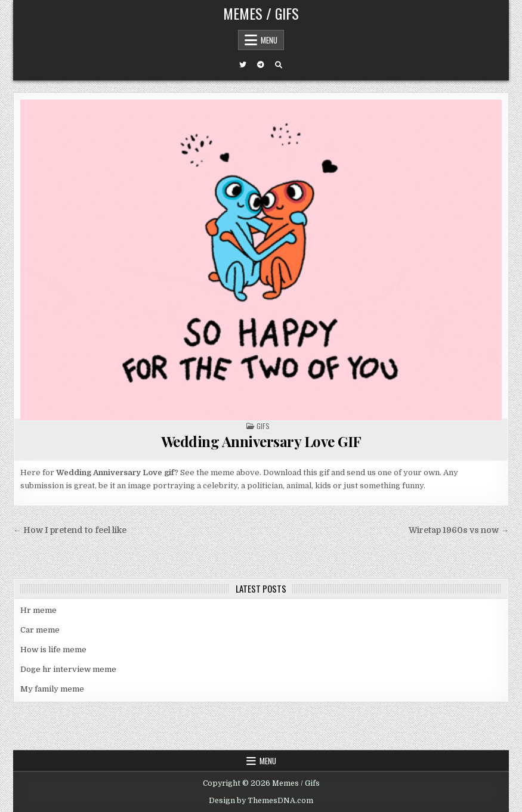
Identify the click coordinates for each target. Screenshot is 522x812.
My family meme (52, 689)
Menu (269, 40)
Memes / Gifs (261, 13)
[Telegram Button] (261, 65)
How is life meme (53, 650)
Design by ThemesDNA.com (261, 801)
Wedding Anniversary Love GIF (261, 441)
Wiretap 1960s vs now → (459, 530)
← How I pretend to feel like (70, 530)
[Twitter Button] (243, 65)
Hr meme (38, 610)
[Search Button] (279, 65)
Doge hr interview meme (68, 669)
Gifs (263, 426)
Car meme (40, 630)
